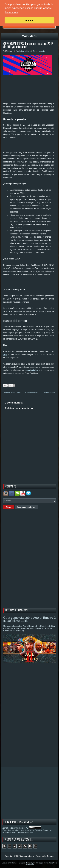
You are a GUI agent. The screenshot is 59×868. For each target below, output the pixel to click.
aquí (5, 355)
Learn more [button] (11, 12)
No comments (39, 51)
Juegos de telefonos (26, 507)
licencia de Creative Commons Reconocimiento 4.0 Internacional (27, 831)
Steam (9, 507)
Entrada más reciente (13, 392)
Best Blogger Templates (43, 863)
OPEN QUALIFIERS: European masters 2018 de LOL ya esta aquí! (28, 45)
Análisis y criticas (23, 51)
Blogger (51, 856)
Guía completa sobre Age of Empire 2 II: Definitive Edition (30, 619)
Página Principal (32, 392)
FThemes (14, 863)
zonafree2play (32, 370)
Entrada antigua (49, 392)
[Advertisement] (31, 146)
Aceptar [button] (30, 20)
